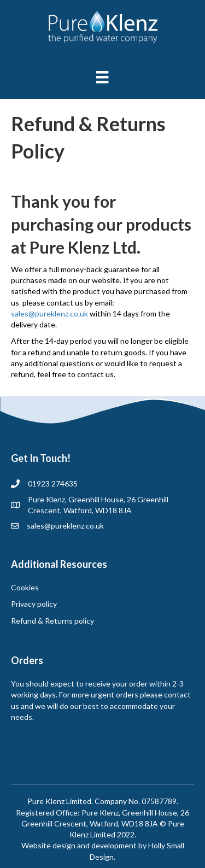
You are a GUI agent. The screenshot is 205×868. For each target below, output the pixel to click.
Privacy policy (34, 604)
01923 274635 (53, 483)
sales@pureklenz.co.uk (49, 313)
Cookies (25, 587)
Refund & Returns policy (52, 621)
